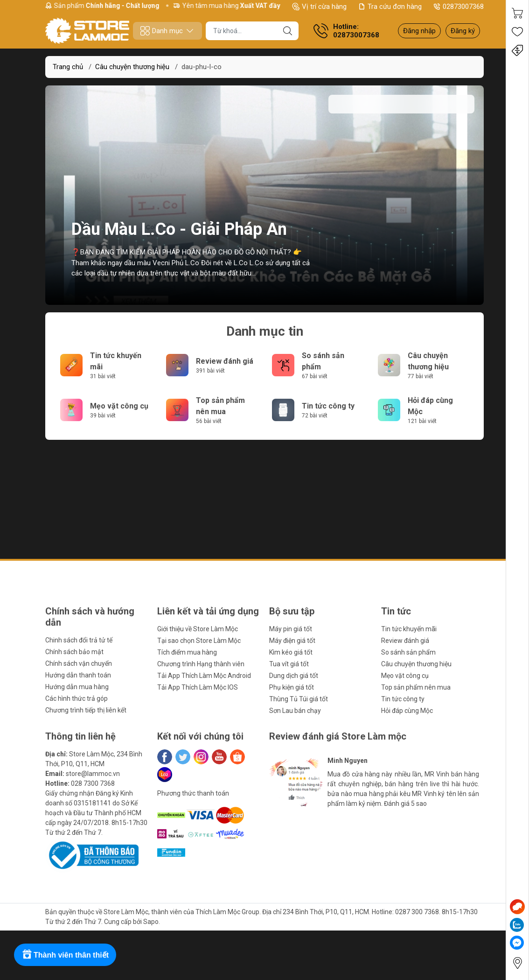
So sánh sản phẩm (408, 652)
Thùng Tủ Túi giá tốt (299, 699)
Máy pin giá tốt (291, 629)
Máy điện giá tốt (292, 641)
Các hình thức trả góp (77, 698)
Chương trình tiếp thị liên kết (86, 710)
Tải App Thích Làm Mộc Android (204, 676)
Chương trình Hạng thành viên (201, 664)
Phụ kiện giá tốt (292, 687)
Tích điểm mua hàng (187, 652)
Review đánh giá (225, 361)
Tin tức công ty (328, 406)
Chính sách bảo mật (74, 652)
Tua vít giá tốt (289, 664)
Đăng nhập (419, 31)
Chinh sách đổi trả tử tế (79, 640)
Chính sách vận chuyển (79, 663)
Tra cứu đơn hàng (390, 7)
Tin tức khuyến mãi (409, 629)
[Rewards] (65, 955)
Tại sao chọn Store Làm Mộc (199, 641)
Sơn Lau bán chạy (295, 711)
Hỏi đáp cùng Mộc (407, 711)
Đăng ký (463, 31)
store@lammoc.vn (93, 774)
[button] (289, 822)
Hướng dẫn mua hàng (77, 687)
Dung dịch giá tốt (294, 676)
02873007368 (458, 7)
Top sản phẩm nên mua (416, 687)
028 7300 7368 (93, 783)
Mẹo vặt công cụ (119, 406)
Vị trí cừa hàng (319, 7)
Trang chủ (68, 67)
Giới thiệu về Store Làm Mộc (198, 629)
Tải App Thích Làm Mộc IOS (198, 687)
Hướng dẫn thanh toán (78, 675)
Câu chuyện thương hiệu (132, 67)
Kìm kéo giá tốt (291, 652)
